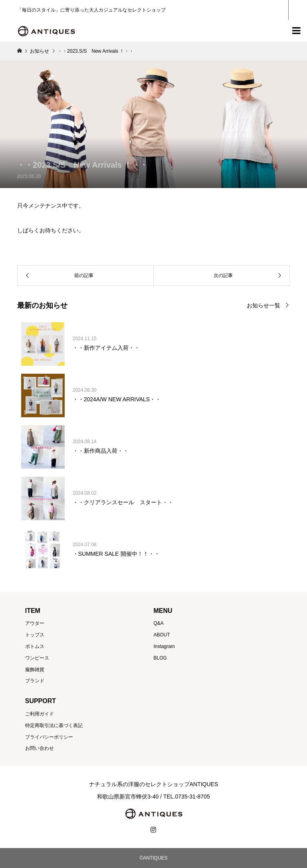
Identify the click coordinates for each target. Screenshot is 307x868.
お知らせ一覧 (263, 305)
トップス (35, 635)
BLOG (160, 658)
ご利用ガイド (40, 714)
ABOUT (161, 635)
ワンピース (37, 658)
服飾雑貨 (35, 670)
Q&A (158, 623)
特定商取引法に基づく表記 (54, 725)
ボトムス (35, 646)
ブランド (35, 681)
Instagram (164, 646)
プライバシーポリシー (49, 737)
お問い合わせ (40, 748)
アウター (35, 623)
